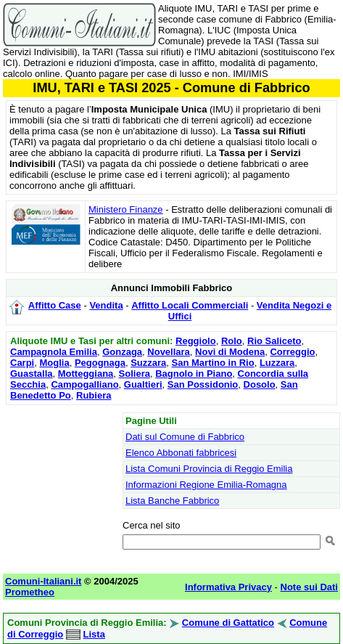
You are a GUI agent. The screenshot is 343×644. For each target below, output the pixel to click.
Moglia (54, 363)
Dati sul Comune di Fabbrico (185, 437)
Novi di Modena (230, 352)
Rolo (232, 341)
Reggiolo (196, 341)
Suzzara (148, 363)
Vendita (106, 305)
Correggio (292, 352)
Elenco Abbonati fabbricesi (181, 453)
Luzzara (277, 363)
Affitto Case (55, 305)
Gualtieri (143, 384)
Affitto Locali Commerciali (190, 305)
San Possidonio (203, 384)
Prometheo (30, 592)
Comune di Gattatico (228, 623)
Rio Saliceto (274, 341)
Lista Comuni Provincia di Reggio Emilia (209, 469)
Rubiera (94, 395)
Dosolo (260, 384)
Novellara (169, 352)
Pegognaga (100, 363)
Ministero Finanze (126, 209)
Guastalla (32, 374)
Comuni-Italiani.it (43, 581)
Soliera (135, 374)
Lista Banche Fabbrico (172, 501)
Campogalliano (84, 384)
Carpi (22, 363)
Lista (94, 634)
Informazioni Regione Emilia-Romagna (206, 485)
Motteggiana (86, 374)
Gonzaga (122, 352)
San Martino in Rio (213, 363)
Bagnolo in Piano (194, 374)
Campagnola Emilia (54, 352)
